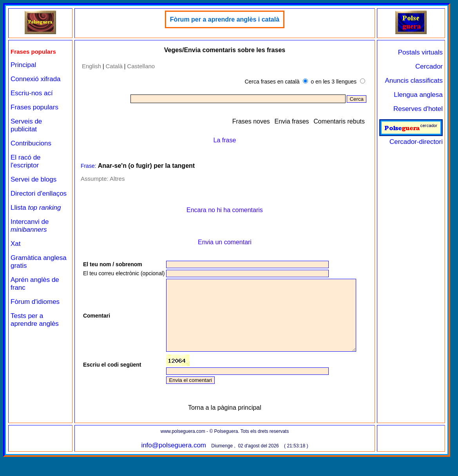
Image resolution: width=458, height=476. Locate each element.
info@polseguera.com (174, 464)
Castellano (141, 66)
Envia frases (292, 121)
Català (114, 66)
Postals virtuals (420, 52)
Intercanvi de (30, 226)
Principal (23, 65)
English (91, 66)
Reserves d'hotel (418, 109)
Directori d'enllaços (39, 193)
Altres (117, 179)
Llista (36, 208)
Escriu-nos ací (32, 93)
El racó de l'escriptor (26, 161)
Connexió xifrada (36, 79)
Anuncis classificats (414, 81)
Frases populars (34, 107)
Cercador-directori (411, 138)
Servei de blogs (33, 179)
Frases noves (251, 121)
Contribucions (31, 143)
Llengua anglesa (418, 95)
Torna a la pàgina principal (225, 427)
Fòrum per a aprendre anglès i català (224, 19)
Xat (16, 244)
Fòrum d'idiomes (35, 302)
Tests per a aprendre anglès (35, 320)
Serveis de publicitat (26, 125)
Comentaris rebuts (339, 121)
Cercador (429, 66)
